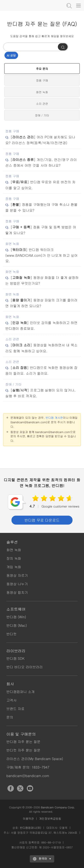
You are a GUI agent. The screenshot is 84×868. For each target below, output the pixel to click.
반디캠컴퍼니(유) (31, 828)
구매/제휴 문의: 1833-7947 (28, 767)
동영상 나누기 (17, 584)
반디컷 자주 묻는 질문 (23, 750)
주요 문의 (42, 69)
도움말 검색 (69, 5)
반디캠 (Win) (16, 617)
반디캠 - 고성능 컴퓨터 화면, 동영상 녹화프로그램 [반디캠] (24, 5)
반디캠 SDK (15, 658)
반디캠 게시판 (54, 418)
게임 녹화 (14, 567)
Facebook (11, 788)
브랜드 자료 (15, 709)
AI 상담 (11, 55)
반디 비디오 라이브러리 (25, 667)
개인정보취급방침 (50, 819)
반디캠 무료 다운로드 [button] (42, 520)
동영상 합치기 (17, 592)
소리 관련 (42, 104)
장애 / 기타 (42, 115)
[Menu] (78, 5)
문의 (10, 717)
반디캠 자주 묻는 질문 (23, 742)
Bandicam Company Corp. (58, 807)
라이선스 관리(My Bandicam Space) (35, 759)
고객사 (11, 700)
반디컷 (11, 634)
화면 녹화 (42, 92)
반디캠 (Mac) (17, 625)
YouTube (30, 788)
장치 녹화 (14, 558)
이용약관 (28, 819)
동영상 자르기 (17, 575)
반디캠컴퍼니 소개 (21, 692)
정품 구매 (42, 80)
